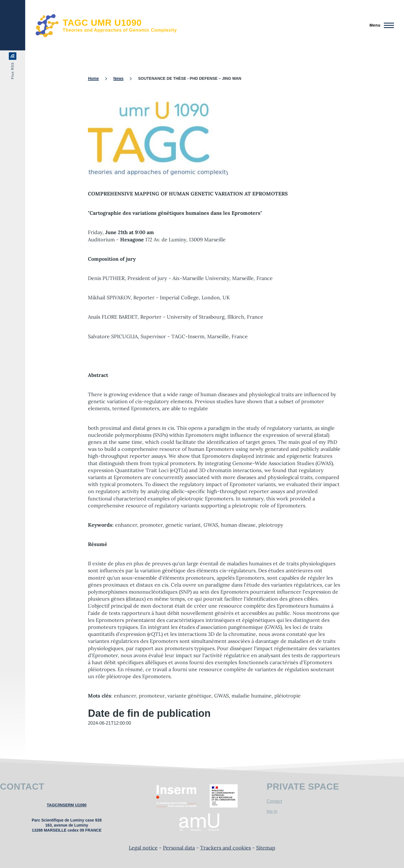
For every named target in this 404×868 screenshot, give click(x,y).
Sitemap (266, 848)
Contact (274, 801)
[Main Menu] (380, 25)
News (119, 78)
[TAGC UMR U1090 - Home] (106, 25)
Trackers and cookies (226, 848)
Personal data (179, 848)
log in (272, 811)
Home (93, 78)
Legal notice (143, 848)
